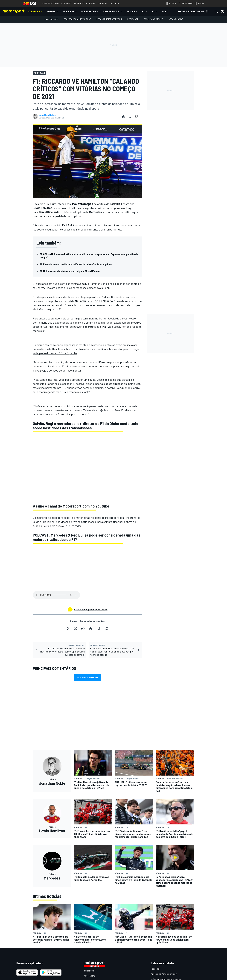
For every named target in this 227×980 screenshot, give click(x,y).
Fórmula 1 (34, 11)
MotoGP (51, 11)
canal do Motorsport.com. (110, 518)
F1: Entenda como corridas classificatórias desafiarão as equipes (76, 264)
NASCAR (131, 11)
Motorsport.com (76, 506)
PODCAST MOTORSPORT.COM (109, 19)
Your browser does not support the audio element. (56, 595)
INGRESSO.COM (51, 3)
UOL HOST (66, 3)
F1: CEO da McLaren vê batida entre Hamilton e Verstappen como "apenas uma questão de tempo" (89, 256)
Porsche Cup (89, 11)
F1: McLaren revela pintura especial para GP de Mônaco (70, 271)
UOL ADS (114, 3)
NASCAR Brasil (111, 11)
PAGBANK (79, 3)
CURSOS (91, 3)
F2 (143, 11)
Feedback (156, 969)
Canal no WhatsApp (153, 19)
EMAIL (200, 3)
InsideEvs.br (89, 971)
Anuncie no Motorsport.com (164, 974)
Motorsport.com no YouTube (77, 19)
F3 (153, 11)
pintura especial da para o (82, 301)
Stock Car (68, 11)
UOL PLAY (102, 3)
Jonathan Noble (47, 115)
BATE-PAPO (186, 3)
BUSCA (171, 3)
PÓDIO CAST (133, 19)
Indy (164, 11)
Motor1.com (89, 976)
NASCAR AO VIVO (176, 19)
